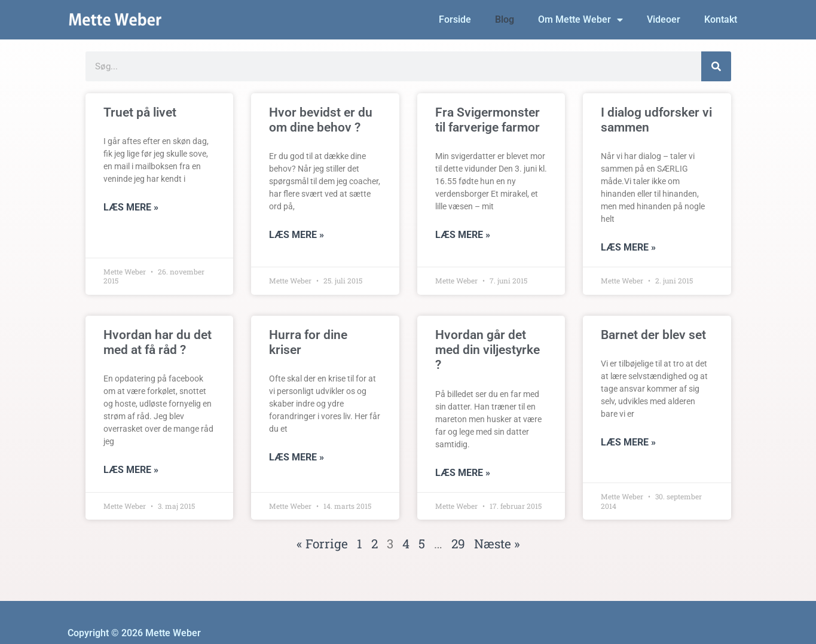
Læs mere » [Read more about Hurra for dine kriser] (297, 457)
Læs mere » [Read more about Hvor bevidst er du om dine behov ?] (297, 235)
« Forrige (322, 544)
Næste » (497, 544)
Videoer (664, 19)
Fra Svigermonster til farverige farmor (488, 120)
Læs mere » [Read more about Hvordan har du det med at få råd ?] (131, 470)
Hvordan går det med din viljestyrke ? (488, 350)
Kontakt (721, 19)
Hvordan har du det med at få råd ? (158, 342)
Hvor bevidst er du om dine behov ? (321, 120)
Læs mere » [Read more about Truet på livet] (131, 207)
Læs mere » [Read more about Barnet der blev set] (628, 442)
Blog (505, 19)
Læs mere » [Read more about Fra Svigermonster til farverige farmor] (463, 235)
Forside (455, 19)
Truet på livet (140, 112)
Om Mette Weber (580, 20)
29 (458, 544)
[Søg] (716, 66)
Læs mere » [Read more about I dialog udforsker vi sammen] (628, 247)
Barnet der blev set (653, 335)
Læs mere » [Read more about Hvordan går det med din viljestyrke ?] (463, 473)
